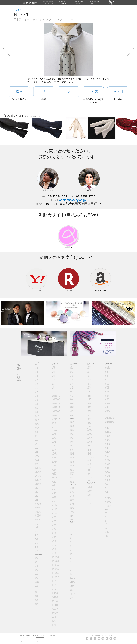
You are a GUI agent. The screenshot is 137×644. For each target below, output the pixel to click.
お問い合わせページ (40, 637)
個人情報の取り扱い (100, 636)
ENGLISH (115, 636)
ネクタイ (18, 10)
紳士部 (50, 636)
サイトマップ (93, 636)
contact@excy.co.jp (72, 200)
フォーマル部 (46, 636)
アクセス (106, 636)
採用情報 (110, 636)
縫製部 (54, 636)
